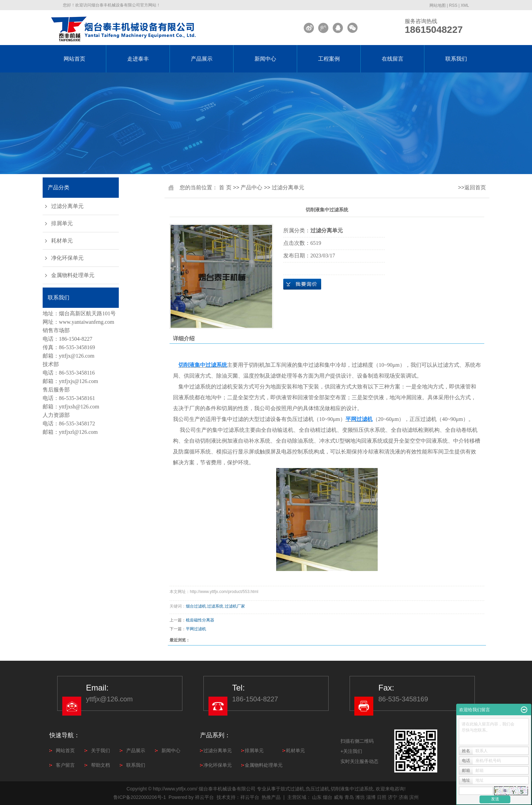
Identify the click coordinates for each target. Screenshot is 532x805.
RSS (453, 5)
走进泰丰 (138, 59)
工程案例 (329, 59)
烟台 (328, 797)
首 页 (225, 187)
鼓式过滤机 (292, 789)
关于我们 (101, 750)
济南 (403, 797)
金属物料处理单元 (73, 275)
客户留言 (65, 765)
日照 (382, 797)
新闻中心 (265, 59)
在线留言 (393, 59)
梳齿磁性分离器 (200, 620)
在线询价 (302, 284)
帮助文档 (101, 765)
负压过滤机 (317, 789)
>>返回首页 (472, 187)
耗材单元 (62, 241)
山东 (317, 797)
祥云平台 (204, 797)
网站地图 (438, 5)
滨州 (414, 797)
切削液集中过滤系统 (352, 789)
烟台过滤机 (196, 606)
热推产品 (271, 797)
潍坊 (360, 797)
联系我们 (456, 59)
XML (465, 5)
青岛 (349, 797)
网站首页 (74, 59)
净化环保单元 (67, 258)
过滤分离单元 (67, 206)
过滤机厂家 (235, 606)
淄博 (371, 797)
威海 (338, 797)
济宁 (393, 797)
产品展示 (202, 59)
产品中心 (251, 187)
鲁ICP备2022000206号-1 (140, 797)
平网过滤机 (196, 629)
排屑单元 (62, 223)
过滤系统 (215, 606)
